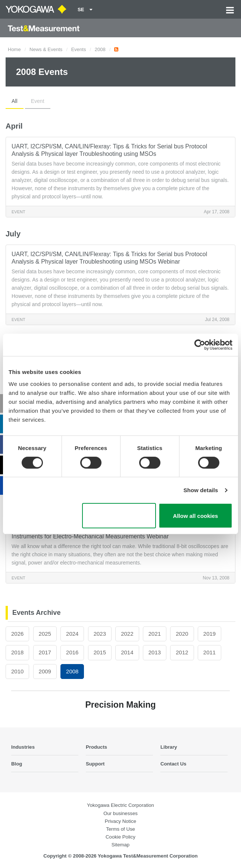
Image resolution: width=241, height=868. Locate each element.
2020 (182, 634)
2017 (45, 652)
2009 (45, 671)
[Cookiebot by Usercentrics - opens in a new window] (200, 345)
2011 (209, 652)
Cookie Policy (120, 837)
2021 (155, 634)
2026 (17, 634)
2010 (17, 671)
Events (79, 49)
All (15, 101)
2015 (100, 652)
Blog (17, 764)
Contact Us (173, 764)
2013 (155, 652)
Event (38, 101)
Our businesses (120, 813)
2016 (72, 652)
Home (14, 49)
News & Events (46, 49)
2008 (100, 49)
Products (96, 747)
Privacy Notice (120, 821)
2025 (45, 634)
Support (95, 764)
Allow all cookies (196, 516)
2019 (209, 634)
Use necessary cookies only (119, 516)
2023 (100, 634)
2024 (72, 634)
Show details (201, 490)
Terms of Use (120, 829)
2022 (127, 634)
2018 (17, 652)
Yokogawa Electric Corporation (120, 805)
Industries (23, 747)
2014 (127, 652)
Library (169, 747)
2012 (182, 652)
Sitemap (120, 845)
